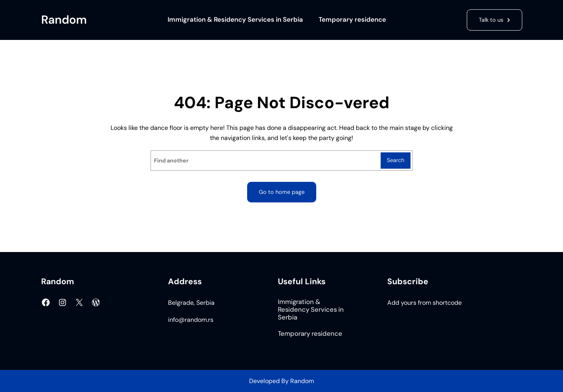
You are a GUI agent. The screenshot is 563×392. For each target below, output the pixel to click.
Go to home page (282, 192)
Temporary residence (352, 20)
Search (396, 160)
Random (64, 20)
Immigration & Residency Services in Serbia (235, 20)
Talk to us (491, 20)
